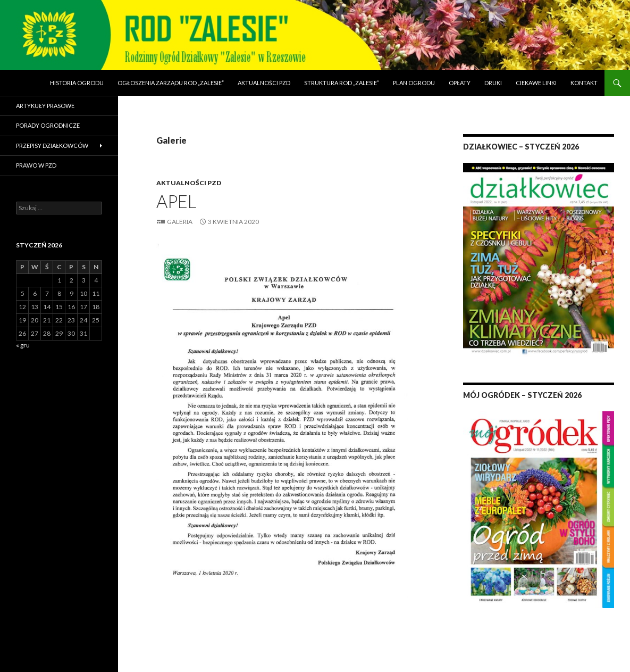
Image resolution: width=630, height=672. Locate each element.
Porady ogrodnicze (48, 125)
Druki (493, 83)
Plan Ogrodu (414, 83)
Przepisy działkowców (52, 146)
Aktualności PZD (264, 83)
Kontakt (584, 83)
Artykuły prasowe (45, 106)
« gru (23, 345)
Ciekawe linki (536, 83)
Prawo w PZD (36, 165)
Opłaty (460, 83)
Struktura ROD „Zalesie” (342, 83)
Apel (176, 201)
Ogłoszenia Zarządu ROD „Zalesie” (171, 83)
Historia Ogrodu (77, 83)
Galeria (180, 222)
